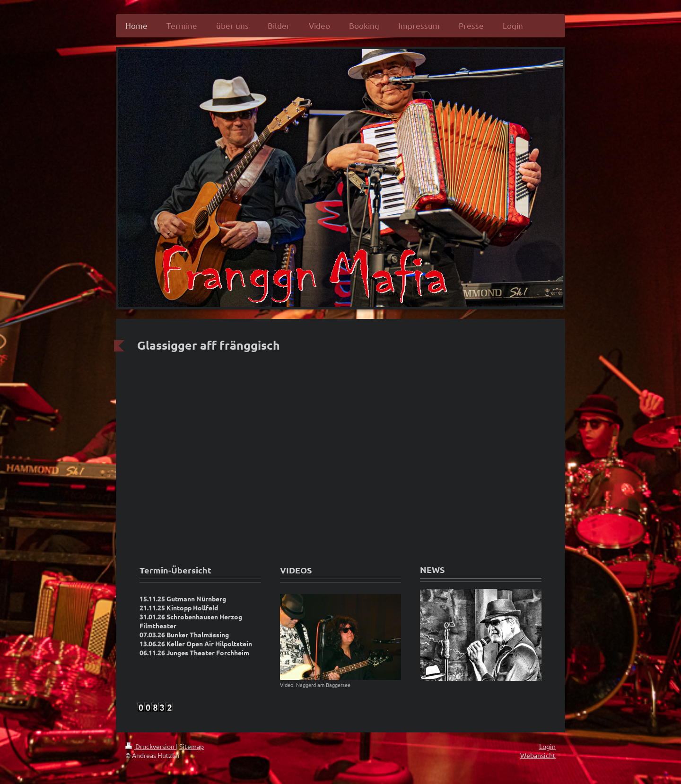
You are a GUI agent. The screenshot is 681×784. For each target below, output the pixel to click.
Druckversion (151, 746)
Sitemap (192, 746)
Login (547, 746)
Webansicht (538, 755)
